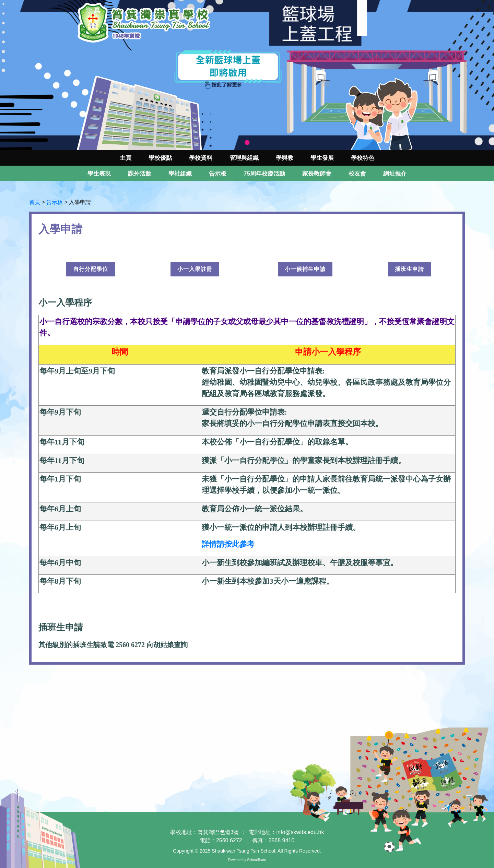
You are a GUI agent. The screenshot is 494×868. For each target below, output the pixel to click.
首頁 (35, 202)
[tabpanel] (247, 75)
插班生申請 (409, 269)
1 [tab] (247, 143)
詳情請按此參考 (228, 544)
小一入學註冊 (195, 269)
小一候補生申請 (305, 269)
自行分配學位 (91, 269)
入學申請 (80, 202)
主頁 (126, 158)
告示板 (55, 202)
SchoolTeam (256, 860)
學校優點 (160, 158)
